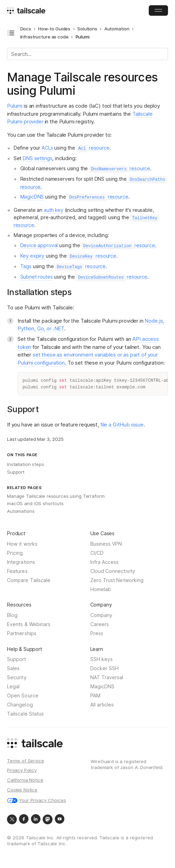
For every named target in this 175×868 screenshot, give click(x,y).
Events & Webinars (29, 625)
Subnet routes (37, 277)
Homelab (101, 590)
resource (93, 148)
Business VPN (106, 544)
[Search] (87, 54)
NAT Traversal (107, 678)
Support (16, 472)
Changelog (20, 705)
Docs (26, 29)
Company (101, 615)
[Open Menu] (158, 10)
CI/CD (97, 553)
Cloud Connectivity (113, 571)
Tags (26, 266)
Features (17, 571)
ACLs (47, 148)
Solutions (87, 29)
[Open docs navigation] (11, 33)
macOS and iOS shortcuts (35, 503)
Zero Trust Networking (117, 580)
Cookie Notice (22, 790)
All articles (102, 705)
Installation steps (26, 464)
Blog (12, 615)
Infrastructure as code (44, 37)
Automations (21, 511)
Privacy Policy (22, 770)
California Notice (25, 780)
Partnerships (22, 634)
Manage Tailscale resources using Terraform (56, 496)
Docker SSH (105, 669)
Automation (117, 29)
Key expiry (33, 256)
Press (97, 634)
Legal (13, 687)
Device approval (39, 245)
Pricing (15, 553)
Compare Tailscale (29, 580)
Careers (100, 625)
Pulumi (15, 106)
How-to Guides (54, 29)
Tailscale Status (25, 714)
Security (17, 678)
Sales (13, 669)
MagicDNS (32, 197)
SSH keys (102, 659)
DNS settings (37, 158)
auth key (54, 210)
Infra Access (105, 562)
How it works (22, 544)
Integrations (21, 562)
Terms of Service (26, 761)
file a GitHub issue (122, 425)
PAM (95, 696)
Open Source (23, 696)
